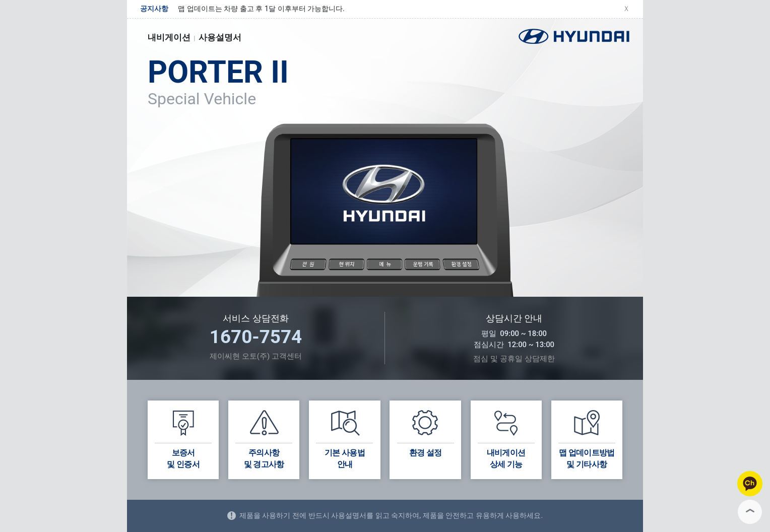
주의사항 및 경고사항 (264, 438)
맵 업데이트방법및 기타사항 (587, 438)
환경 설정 (426, 433)
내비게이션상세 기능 (506, 438)
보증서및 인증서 (183, 438)
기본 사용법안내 (344, 438)
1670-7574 (256, 337)
